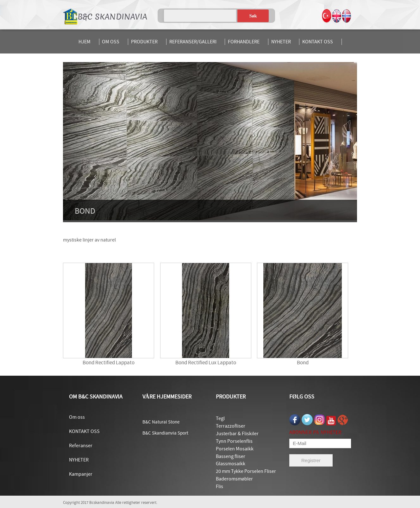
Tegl (220, 418)
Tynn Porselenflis (234, 441)
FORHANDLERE (244, 42)
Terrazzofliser (231, 426)
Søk (253, 16)
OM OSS (111, 42)
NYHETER (281, 42)
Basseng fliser (231, 456)
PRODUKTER (144, 42)
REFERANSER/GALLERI (193, 42)
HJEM (85, 42)
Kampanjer (81, 474)
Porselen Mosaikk (235, 449)
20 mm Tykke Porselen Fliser (246, 471)
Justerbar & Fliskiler (237, 434)
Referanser (81, 446)
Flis (219, 486)
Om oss (77, 417)
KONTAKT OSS (318, 42)
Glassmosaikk (231, 464)
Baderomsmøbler (234, 479)
